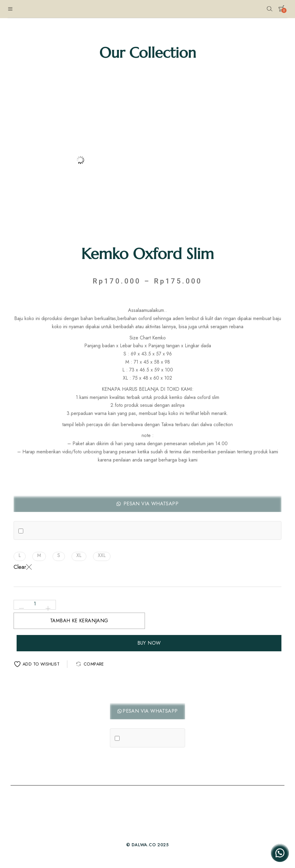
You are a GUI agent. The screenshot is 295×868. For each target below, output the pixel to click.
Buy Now (149, 643)
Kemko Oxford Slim (147, 254)
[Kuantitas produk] (35, 604)
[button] (147, 504)
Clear (23, 567)
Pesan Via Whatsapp (150, 504)
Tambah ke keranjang (79, 621)
